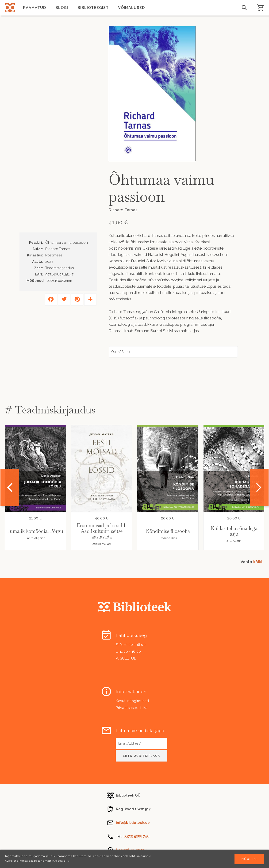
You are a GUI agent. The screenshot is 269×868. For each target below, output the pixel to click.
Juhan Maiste (102, 544)
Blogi (62, 8)
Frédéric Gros (168, 538)
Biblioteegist (93, 8)
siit (66, 861)
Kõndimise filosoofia (168, 531)
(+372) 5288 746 (136, 836)
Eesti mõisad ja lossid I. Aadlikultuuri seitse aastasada (102, 531)
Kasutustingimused (132, 701)
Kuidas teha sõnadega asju (234, 531)
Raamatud (35, 8)
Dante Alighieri (36, 538)
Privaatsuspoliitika (132, 708)
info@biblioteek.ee (133, 823)
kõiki (258, 562)
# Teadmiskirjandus (50, 410)
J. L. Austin (234, 541)
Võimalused (131, 8)
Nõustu (249, 859)
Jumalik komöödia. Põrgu (35, 531)
